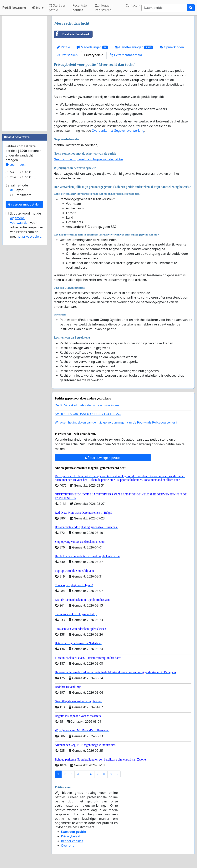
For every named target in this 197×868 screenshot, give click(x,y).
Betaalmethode (17, 185)
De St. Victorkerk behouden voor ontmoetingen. (87, 405)
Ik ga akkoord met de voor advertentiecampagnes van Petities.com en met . (27, 225)
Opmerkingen (172, 47)
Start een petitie (58, 8)
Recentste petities (80, 8)
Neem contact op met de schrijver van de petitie (88, 159)
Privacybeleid (94, 55)
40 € (28, 177)
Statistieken (67, 55)
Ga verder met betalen (24, 204)
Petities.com (14, 8)
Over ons (68, 846)
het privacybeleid (29, 236)
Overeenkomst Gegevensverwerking (118, 131)
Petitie (63, 47)
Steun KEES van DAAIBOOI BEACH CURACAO (88, 414)
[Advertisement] (25, 73)
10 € (28, 172)
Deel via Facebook (72, 34)
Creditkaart (23, 195)
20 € (13, 177)
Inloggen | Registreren (104, 8)
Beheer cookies (72, 841)
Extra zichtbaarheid (126, 55)
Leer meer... (16, 165)
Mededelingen (92, 47)
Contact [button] (132, 5)
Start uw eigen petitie (103, 458)
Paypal (19, 190)
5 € (12, 172)
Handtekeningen (134, 47)
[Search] (164, 8)
